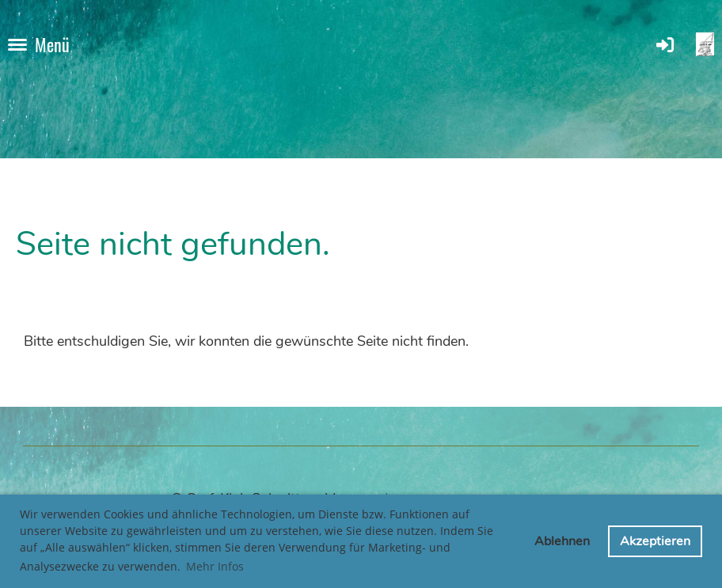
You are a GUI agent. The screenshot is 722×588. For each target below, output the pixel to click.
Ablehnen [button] (562, 541)
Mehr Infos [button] (215, 566)
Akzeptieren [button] (655, 541)
